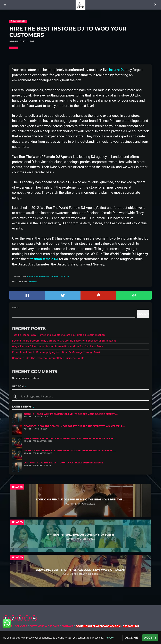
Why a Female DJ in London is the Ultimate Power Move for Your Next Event (58, 346)
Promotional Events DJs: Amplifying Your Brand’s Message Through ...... (70, 451)
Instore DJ (62, 276)
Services (21, 626)
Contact (67, 626)
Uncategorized (18, 21)
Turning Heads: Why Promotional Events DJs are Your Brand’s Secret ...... (71, 414)
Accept (150, 638)
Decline (131, 638)
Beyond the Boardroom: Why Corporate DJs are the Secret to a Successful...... (74, 426)
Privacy (110, 638)
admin (33, 282)
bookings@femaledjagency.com (98, 626)
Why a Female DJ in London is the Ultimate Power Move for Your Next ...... (71, 438)
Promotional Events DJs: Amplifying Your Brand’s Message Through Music (57, 352)
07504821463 (131, 626)
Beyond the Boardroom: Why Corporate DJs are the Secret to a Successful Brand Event (64, 341)
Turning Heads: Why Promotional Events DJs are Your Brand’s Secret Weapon (58, 335)
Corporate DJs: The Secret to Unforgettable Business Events (48, 358)
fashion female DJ (40, 276)
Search (16, 308)
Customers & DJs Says (44, 626)
